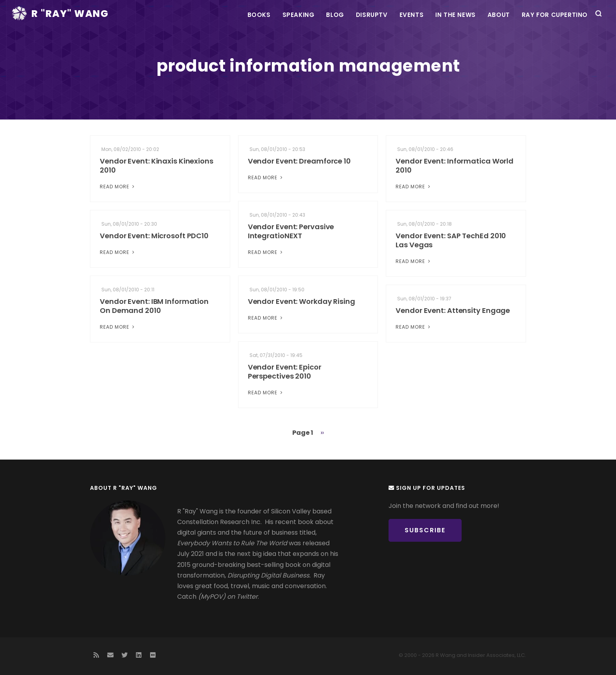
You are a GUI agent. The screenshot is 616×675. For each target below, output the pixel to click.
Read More (118, 187)
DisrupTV (372, 15)
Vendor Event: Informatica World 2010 (455, 166)
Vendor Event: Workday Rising (302, 301)
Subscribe (425, 530)
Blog (335, 15)
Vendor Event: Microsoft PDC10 (154, 236)
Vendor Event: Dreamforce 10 (299, 161)
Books (259, 15)
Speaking (299, 15)
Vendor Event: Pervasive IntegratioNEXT (291, 231)
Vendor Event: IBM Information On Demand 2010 (154, 306)
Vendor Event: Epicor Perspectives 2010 (285, 372)
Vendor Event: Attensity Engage (453, 310)
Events (412, 15)
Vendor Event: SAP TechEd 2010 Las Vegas (451, 240)
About (499, 15)
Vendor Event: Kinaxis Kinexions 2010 (157, 166)
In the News (456, 15)
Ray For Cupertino (555, 15)
